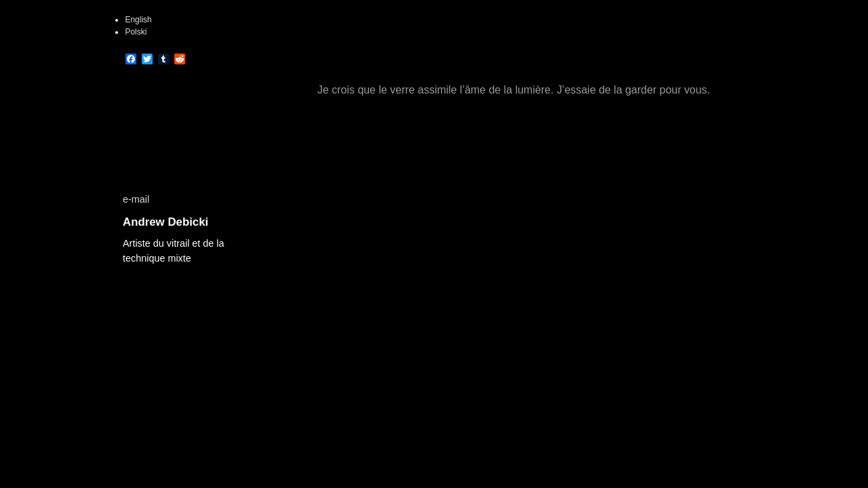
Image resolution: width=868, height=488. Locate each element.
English (138, 20)
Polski (136, 32)
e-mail (136, 199)
